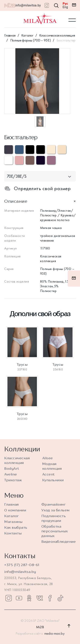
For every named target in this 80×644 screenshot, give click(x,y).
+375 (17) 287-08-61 (22, 565)
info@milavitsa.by (28, 5)
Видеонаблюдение (59, 541)
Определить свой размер (37, 194)
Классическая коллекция (57, 35)
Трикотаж (13, 480)
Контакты (13, 533)
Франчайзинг (54, 504)
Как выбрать (16, 527)
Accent (49, 474)
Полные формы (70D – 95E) (31, 40)
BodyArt (12, 468)
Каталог (27, 35)
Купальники (53, 480)
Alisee (48, 458)
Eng (65, 7)
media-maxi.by (55, 633)
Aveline (11, 474)
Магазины (13, 522)
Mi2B (40, 627)
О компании (15, 510)
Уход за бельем (55, 510)
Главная (10, 35)
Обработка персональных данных (55, 531)
